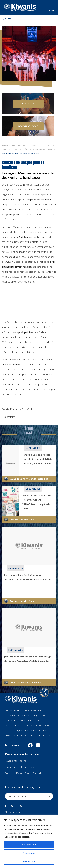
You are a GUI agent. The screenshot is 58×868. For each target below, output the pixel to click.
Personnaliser (29, 853)
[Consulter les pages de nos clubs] (29, 796)
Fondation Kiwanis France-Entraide (24, 773)
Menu (51, 7)
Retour (6, 19)
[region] (29, 841)
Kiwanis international (16, 761)
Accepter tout (29, 844)
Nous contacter (13, 812)
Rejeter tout (29, 861)
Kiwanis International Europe (20, 767)
